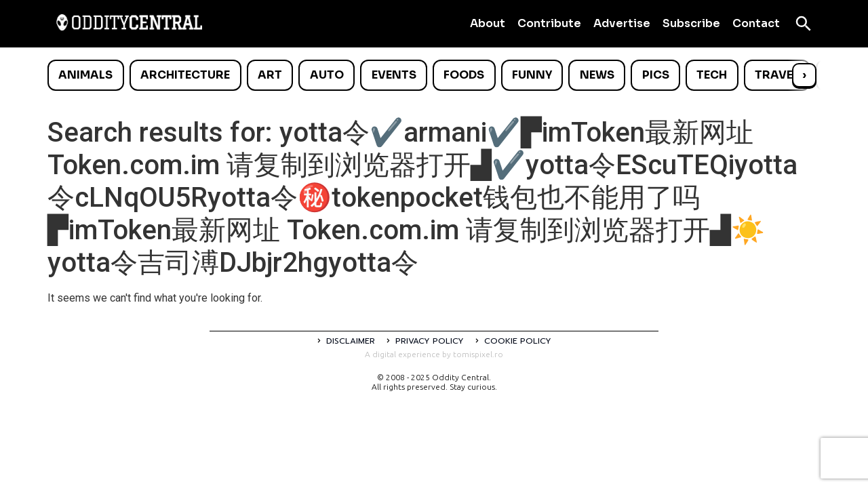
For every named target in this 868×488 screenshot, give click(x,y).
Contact (756, 23)
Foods (464, 75)
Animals (85, 75)
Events (394, 75)
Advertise (622, 23)
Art (270, 75)
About (488, 23)
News (597, 75)
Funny (532, 75)
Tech (712, 75)
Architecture (185, 75)
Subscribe (691, 23)
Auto (327, 75)
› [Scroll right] (804, 75)
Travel (777, 75)
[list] (434, 75)
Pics (656, 75)
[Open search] (804, 24)
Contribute (549, 23)
